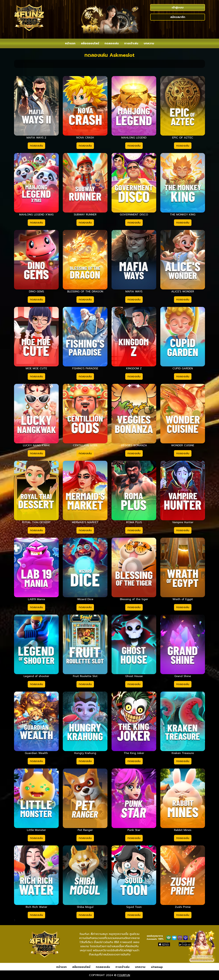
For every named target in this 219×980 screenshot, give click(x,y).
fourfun (124, 975)
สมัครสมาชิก (178, 17)
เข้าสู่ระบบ (178, 8)
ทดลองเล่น (36, 146)
